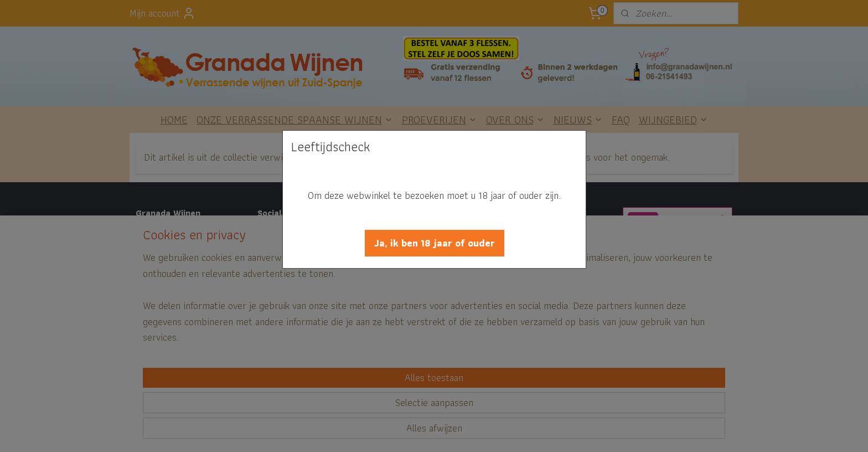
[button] (435, 243)
